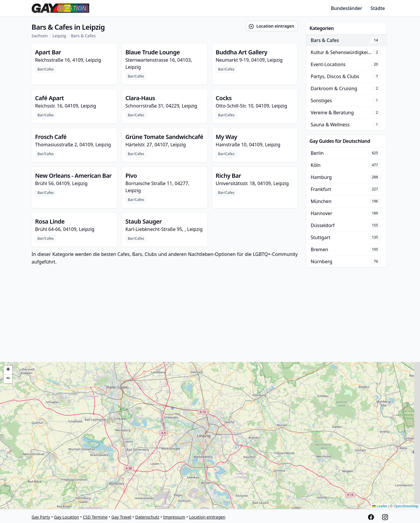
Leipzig (59, 36)
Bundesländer (346, 8)
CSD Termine (95, 517)
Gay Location (66, 517)
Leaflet (380, 506)
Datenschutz (147, 517)
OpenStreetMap (406, 506)
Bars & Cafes (83, 36)
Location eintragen (271, 26)
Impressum (174, 517)
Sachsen (40, 36)
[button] (8, 370)
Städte (378, 8)
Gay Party (41, 517)
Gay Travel (122, 517)
